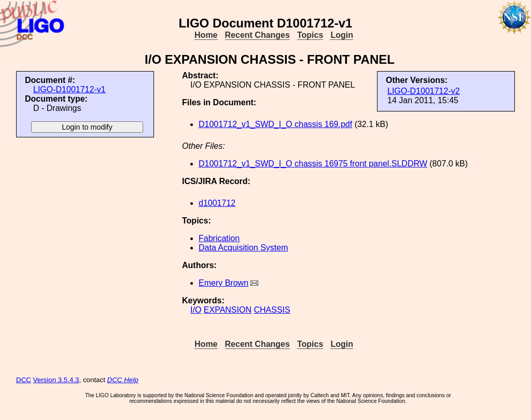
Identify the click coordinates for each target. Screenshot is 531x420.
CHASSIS (272, 310)
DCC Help (123, 380)
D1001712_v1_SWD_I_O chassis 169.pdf (275, 124)
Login (342, 35)
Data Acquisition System (243, 248)
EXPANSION (228, 310)
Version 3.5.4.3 (56, 380)
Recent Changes (257, 35)
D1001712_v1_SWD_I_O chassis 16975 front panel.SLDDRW (313, 164)
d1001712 (217, 203)
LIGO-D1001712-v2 (424, 91)
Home (206, 35)
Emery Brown (223, 283)
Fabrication (219, 238)
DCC (24, 380)
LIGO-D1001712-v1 (69, 89)
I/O (196, 310)
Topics (310, 35)
